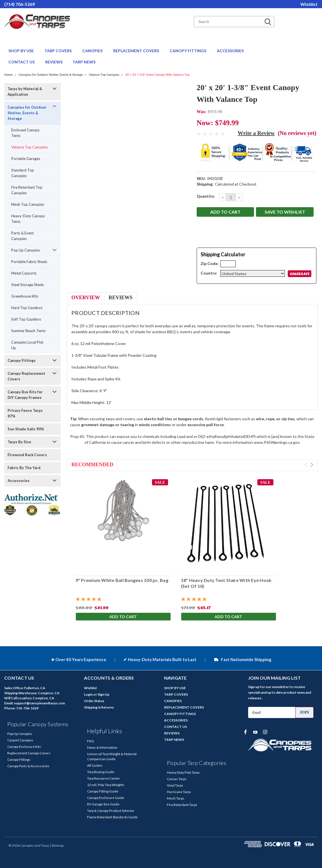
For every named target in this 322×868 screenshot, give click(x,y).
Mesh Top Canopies (28, 204)
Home (8, 75)
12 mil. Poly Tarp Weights (106, 785)
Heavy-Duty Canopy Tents (28, 219)
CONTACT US (22, 62)
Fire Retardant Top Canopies (27, 190)
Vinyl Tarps (175, 785)
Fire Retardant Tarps (182, 805)
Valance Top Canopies (104, 75)
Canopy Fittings (22, 360)
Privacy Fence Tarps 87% (25, 413)
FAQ (90, 741)
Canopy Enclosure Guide (106, 798)
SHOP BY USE (21, 51)
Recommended (92, 465)
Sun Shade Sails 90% (26, 429)
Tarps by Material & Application (25, 92)
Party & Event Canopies (22, 236)
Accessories (19, 481)
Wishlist (309, 4)
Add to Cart (123, 617)
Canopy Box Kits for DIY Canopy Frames (25, 395)
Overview (86, 298)
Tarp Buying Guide (101, 772)
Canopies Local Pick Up (27, 345)
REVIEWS (54, 62)
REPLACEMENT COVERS (137, 51)
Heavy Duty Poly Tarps (183, 772)
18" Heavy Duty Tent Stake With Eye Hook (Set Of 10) (226, 583)
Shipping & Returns (99, 707)
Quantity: (206, 196)
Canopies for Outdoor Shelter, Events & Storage (51, 75)
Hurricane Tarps (179, 792)
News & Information (102, 747)
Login (88, 694)
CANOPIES (93, 51)
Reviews (121, 298)
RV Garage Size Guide (103, 804)
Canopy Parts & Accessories (28, 766)
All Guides (95, 765)
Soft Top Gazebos (26, 319)
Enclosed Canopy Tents (25, 133)
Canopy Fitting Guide (103, 791)
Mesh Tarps (176, 798)
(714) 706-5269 (20, 4)
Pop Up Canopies (26, 250)
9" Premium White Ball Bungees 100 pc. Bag (122, 580)
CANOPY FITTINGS (188, 51)
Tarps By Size (19, 442)
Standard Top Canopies (23, 173)
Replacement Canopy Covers (29, 753)
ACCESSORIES (231, 51)
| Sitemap (57, 845)
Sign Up (103, 694)
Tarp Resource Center (104, 778)
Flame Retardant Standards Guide (112, 817)
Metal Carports (24, 273)
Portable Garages (26, 159)
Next (312, 465)
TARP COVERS (58, 51)
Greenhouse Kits (25, 296)
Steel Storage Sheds (28, 285)
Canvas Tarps (177, 779)
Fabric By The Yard (24, 468)
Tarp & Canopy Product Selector (111, 811)
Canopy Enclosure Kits (24, 747)
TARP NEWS (84, 62)
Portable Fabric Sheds (29, 262)
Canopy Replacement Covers (26, 376)
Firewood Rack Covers (27, 455)
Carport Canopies (20, 740)
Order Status (94, 701)
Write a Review (256, 133)
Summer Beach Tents (28, 331)
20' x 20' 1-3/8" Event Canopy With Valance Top (157, 75)
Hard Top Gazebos (27, 308)
